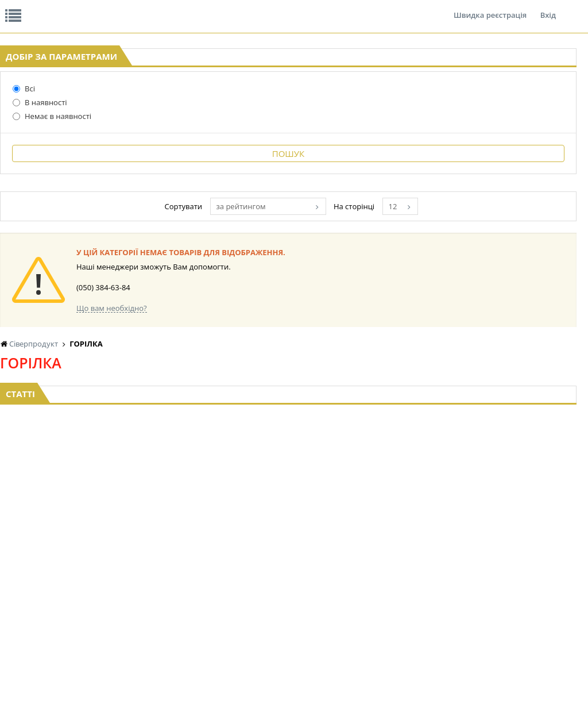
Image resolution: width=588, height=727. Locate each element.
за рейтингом (349, 306)
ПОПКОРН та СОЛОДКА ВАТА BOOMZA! (121, 595)
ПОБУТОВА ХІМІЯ (527, 606)
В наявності (40, 191)
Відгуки (80, 8)
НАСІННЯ (190, 573)
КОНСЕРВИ (274, 595)
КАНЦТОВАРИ (521, 584)
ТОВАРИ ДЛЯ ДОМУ (450, 606)
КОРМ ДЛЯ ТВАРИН (288, 606)
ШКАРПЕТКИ (519, 595)
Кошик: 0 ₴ (525, 121)
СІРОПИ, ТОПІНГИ (286, 584)
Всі (24, 178)
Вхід (548, 8)
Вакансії (135, 8)
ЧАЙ (102, 617)
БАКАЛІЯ (109, 639)
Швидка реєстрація (490, 8)
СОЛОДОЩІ (356, 628)
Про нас (26, 8)
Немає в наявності (52, 205)
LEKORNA (191, 562)
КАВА (103, 628)
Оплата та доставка (218, 121)
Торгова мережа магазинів (288, 452)
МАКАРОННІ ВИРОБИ (292, 617)
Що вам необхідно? (247, 408)
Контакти (192, 8)
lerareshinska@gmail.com (94, 700)
